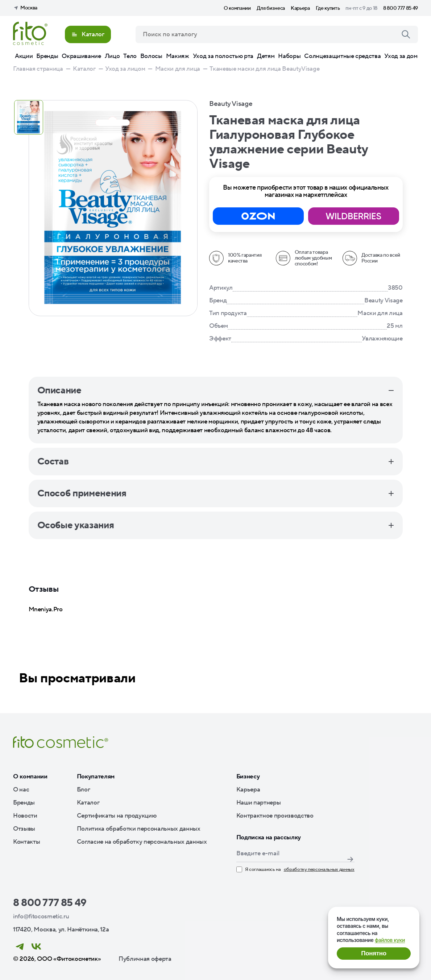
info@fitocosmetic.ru (41, 917)
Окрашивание (81, 56)
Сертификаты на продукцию (117, 816)
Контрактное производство (275, 816)
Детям (266, 56)
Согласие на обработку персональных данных (142, 842)
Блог (84, 790)
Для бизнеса (271, 8)
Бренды (47, 56)
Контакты (26, 842)
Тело (130, 56)
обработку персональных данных (319, 869)
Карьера (300, 8)
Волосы (151, 56)
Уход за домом (405, 56)
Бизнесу (248, 777)
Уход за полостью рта (223, 56)
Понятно (374, 953)
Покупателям (96, 777)
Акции (24, 56)
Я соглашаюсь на (295, 869)
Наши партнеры (259, 803)
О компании (237, 8)
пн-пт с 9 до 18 (361, 8)
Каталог (88, 803)
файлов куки (390, 940)
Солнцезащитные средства (342, 56)
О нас (21, 790)
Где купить (328, 8)
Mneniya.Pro (46, 609)
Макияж (178, 56)
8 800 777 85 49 (401, 8)
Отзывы (24, 829)
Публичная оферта (145, 959)
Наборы (289, 56)
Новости (25, 816)
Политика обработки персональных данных (139, 829)
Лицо (112, 56)
